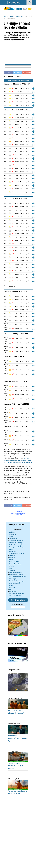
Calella (11, 536)
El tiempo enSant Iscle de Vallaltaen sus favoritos (18, 513)
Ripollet (12, 566)
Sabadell (12, 570)
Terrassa (12, 587)
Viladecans (13, 592)
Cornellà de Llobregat (16, 543)
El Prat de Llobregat (16, 545)
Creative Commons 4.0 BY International (19, 462)
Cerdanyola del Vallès (16, 541)
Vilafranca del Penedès (17, 594)
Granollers (13, 551)
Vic (10, 589)
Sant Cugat (13, 579)
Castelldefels (13, 538)
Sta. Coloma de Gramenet (17, 577)
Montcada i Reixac (15, 564)
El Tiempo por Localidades (16, 16)
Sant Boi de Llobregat (16, 575)
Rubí (11, 568)
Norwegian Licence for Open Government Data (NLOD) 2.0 (17, 460)
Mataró (11, 560)
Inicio (5, 16)
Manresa (12, 558)
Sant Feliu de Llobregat (17, 581)
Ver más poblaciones (18, 600)
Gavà (11, 549)
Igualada (12, 555)
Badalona (12, 532)
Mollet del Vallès (14, 562)
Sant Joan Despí (14, 583)
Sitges (11, 585)
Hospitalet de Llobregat (17, 553)
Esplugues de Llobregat (17, 547)
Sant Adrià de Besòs (16, 572)
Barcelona (12, 534)
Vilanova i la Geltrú (15, 596)
